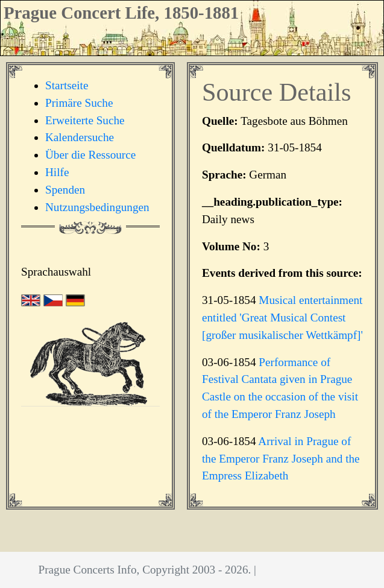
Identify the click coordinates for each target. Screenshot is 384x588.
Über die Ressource (90, 155)
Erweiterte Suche (85, 120)
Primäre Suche (79, 103)
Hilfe (57, 172)
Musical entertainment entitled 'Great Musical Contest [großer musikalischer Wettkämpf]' (282, 318)
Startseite (67, 85)
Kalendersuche (80, 137)
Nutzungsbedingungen (97, 207)
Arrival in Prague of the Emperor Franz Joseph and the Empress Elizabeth (281, 459)
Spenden (65, 190)
